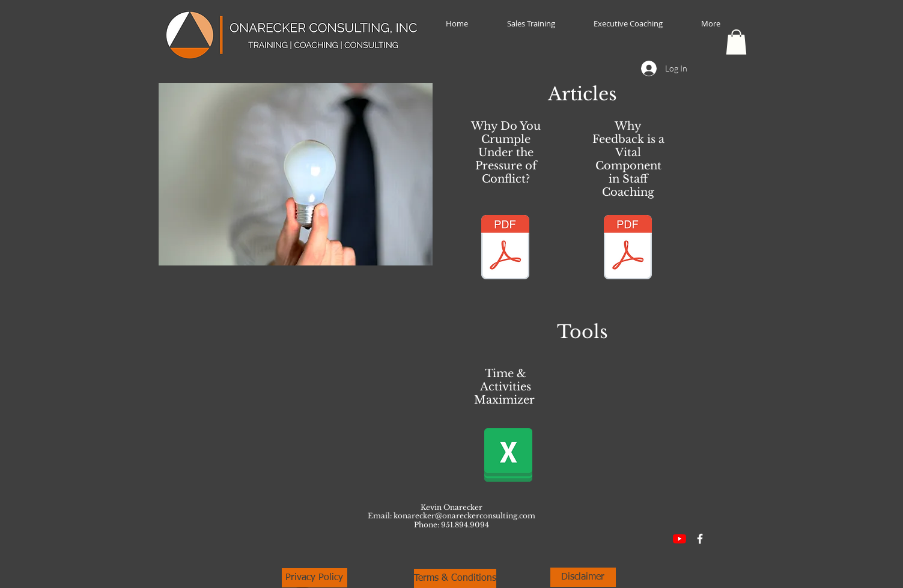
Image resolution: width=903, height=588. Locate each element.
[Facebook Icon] (700, 539)
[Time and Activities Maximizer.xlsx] (508, 454)
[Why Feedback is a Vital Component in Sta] (628, 249)
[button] (736, 42)
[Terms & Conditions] (455, 578)
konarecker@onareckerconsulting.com (464, 516)
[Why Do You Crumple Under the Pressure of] (505, 249)
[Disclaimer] (583, 577)
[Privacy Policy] (315, 578)
